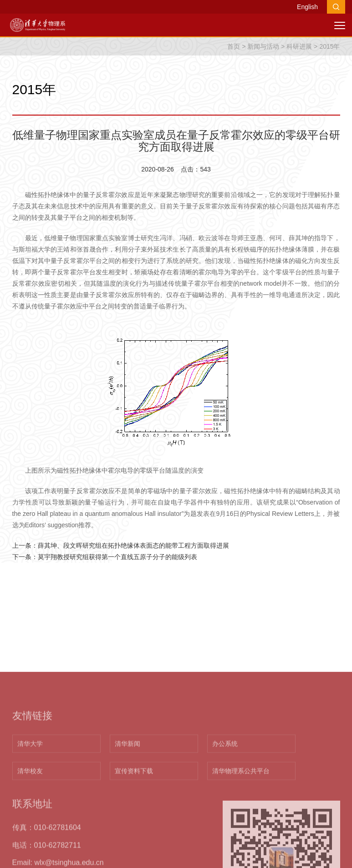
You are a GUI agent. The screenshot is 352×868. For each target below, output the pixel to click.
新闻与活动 (263, 46)
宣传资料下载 (134, 839)
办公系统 (225, 812)
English (307, 7)
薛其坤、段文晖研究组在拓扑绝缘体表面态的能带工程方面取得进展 (133, 545)
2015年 (329, 46)
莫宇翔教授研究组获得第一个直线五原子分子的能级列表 (117, 557)
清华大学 (30, 812)
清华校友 (30, 839)
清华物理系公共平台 (241, 839)
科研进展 (299, 46)
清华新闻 (128, 812)
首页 (234, 46)
